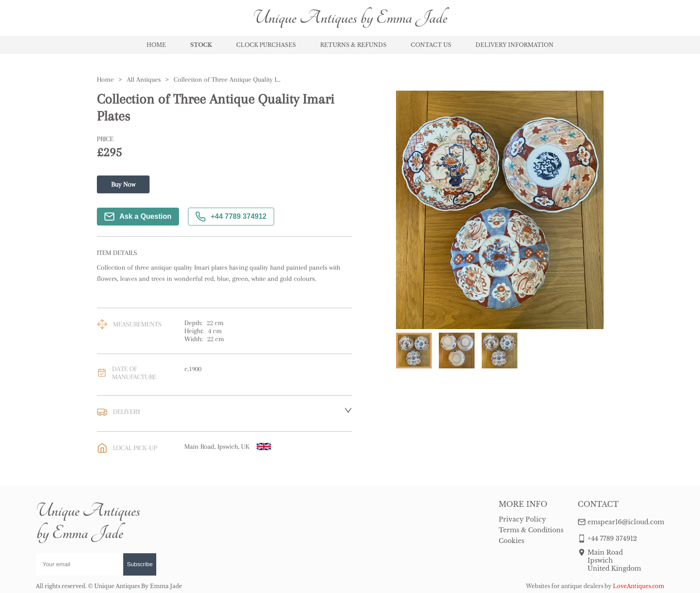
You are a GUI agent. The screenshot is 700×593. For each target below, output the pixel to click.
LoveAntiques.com (639, 586)
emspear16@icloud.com (626, 522)
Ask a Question (138, 217)
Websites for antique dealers (565, 586)
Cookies (511, 541)
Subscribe (140, 564)
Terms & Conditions (531, 530)
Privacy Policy (522, 519)
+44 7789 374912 (231, 217)
